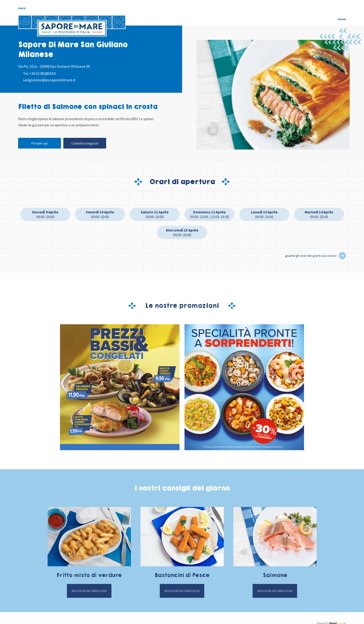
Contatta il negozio (85, 143)
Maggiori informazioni (89, 591)
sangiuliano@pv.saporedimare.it (49, 80)
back (22, 8)
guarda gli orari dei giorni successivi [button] (311, 256)
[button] (342, 256)
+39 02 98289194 (42, 73)
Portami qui (40, 143)
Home (342, 19)
